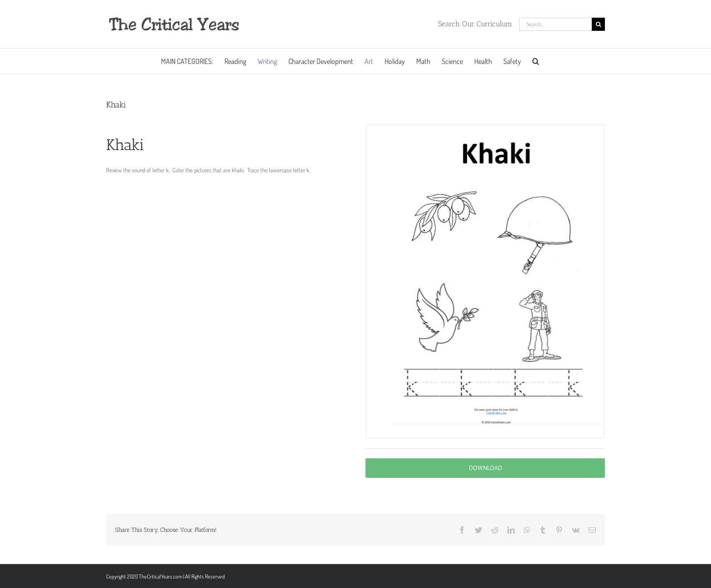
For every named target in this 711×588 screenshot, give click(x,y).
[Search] (598, 24)
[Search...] (555, 24)
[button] (536, 61)
